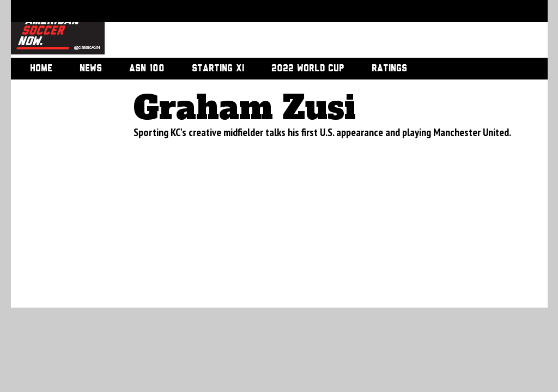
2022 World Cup (308, 69)
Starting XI (218, 69)
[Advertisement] (314, 30)
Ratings (389, 69)
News (91, 69)
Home (41, 69)
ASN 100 (147, 69)
